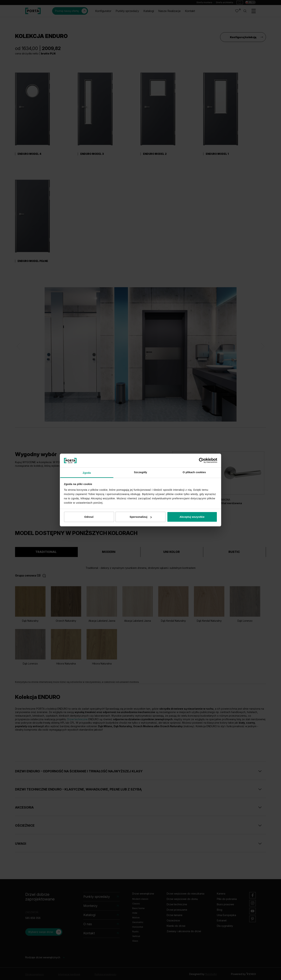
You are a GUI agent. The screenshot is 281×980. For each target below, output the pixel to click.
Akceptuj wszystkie (192, 517)
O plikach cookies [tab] (194, 472)
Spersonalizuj (141, 517)
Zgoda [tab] (87, 473)
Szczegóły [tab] (140, 472)
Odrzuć (89, 517)
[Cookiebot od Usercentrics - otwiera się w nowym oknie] (202, 460)
